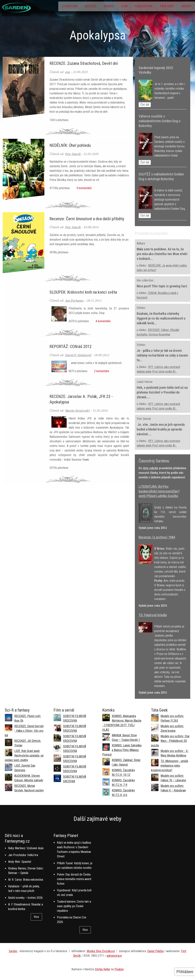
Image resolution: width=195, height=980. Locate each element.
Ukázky (185, 7)
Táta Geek (163, 7)
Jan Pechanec (74, 300)
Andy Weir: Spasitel (20, 862)
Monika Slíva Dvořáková (101, 951)
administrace (114, 956)
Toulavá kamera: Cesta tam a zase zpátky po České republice (74, 906)
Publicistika (137, 7)
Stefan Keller (103, 969)
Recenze (77, 7)
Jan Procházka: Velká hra (23, 855)
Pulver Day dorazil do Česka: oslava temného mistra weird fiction (74, 879)
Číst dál (145, 105)
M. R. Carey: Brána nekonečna (26, 880)
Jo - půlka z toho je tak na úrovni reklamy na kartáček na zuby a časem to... (162, 355)
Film (116, 7)
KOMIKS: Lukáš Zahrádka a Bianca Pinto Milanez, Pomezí (122, 750)
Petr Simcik (73, 154)
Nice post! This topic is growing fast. (162, 286)
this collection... (146, 280)
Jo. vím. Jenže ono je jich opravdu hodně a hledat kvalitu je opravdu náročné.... (161, 429)
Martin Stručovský (77, 410)
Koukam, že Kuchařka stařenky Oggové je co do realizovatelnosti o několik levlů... (161, 318)
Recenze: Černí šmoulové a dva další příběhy (87, 219)
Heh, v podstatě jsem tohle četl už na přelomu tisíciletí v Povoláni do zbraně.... (162, 392)
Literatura (53, 7)
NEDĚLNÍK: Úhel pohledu (70, 145)
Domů (7, 53)
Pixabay (119, 969)
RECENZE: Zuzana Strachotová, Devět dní (84, 63)
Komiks (98, 7)
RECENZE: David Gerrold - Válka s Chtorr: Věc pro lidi (24, 731)
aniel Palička (156, 951)
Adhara (141, 243)
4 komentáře (102, 321)
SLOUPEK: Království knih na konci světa (83, 292)
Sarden (13, 951)
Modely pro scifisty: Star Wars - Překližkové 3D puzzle (170, 741)
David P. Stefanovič (78, 355)
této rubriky (151, 468)
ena (68, 72)
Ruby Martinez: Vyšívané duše (26, 848)
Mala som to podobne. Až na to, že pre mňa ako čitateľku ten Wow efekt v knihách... (162, 254)
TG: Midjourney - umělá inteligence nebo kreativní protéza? (169, 766)
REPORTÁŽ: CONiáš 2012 (71, 346)
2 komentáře (101, 371)
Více (36, 917)
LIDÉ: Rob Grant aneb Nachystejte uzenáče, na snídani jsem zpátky (24, 755)
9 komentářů (83, 188)
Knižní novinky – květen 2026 (25, 898)
